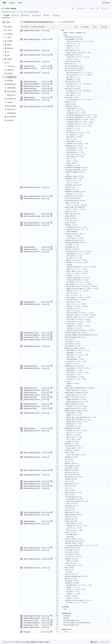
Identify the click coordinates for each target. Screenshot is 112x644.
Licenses (102, 642)
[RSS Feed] (73, 8)
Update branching (30, 68)
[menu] (94, 642)
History (95, 27)
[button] (51, 39)
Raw (76, 27)
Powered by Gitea (8, 642)
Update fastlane (29, 66)
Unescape (104, 27)
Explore (12, 3)
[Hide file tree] (4, 22)
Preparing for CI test (31, 333)
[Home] (4, 3)
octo (7, 8)
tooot (13, 8)
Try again (27, 632)
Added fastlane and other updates (36, 30)
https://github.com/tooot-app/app (18, 12)
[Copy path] (73, 22)
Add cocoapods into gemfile (34, 39)
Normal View (85, 27)
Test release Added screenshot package (38, 84)
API (108, 642)
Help (20, 3)
